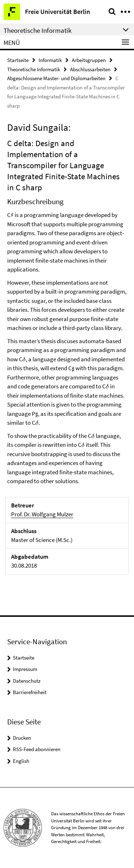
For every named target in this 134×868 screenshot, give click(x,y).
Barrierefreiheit (30, 692)
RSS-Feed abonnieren (37, 749)
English (21, 761)
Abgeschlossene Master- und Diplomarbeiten (56, 78)
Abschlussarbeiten (90, 69)
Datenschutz (27, 681)
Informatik (50, 60)
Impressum (25, 669)
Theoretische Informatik (34, 69)
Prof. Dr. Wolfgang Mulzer (42, 514)
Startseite (18, 60)
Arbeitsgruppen (89, 60)
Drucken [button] (22, 738)
